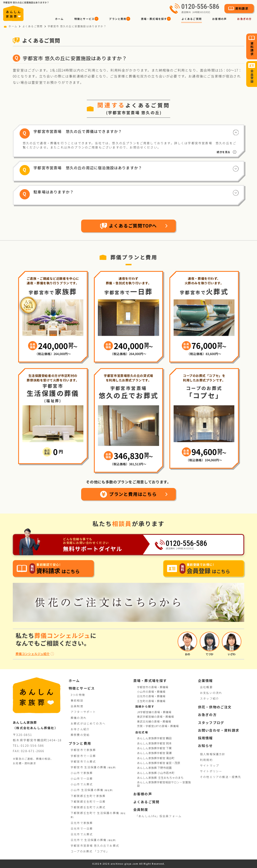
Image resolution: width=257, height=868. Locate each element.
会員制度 (77, 706)
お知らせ (206, 745)
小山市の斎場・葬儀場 (151, 692)
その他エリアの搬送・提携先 (221, 777)
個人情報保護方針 (213, 754)
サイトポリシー (211, 771)
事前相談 (77, 700)
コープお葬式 (90, 851)
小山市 (92, 790)
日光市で (82, 823)
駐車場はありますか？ (54, 192)
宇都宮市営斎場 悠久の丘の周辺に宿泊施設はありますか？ (88, 168)
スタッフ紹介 (209, 698)
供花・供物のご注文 (215, 707)
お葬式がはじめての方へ (88, 723)
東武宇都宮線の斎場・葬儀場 (155, 717)
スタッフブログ (211, 722)
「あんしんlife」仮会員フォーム (158, 816)
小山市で (82, 773)
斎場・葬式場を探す (150, 680)
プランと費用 (80, 743)
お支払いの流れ (211, 693)
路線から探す (145, 706)
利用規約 (206, 760)
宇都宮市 (93, 767)
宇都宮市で (83, 750)
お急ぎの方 (207, 714)
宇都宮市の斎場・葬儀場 (153, 687)
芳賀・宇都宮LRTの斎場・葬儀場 (158, 726)
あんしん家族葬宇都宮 (155, 738)
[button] (86, 19)
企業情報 (206, 680)
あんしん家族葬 (155, 768)
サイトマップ (209, 765)
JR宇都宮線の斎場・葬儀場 (154, 712)
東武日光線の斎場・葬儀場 (154, 722)
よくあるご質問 (192, 19)
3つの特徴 (78, 695)
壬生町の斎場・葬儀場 (151, 701)
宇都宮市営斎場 (95, 846)
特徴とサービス (82, 688)
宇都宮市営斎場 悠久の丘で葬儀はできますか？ (78, 131)
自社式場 (142, 732)
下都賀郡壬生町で (88, 796)
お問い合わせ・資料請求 (219, 730)
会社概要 (206, 687)
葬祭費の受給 (80, 735)
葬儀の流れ (79, 718)
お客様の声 (219, 19)
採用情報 (206, 738)
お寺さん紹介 (80, 729)
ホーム (59, 19)
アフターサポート (83, 712)
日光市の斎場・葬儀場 (151, 696)
